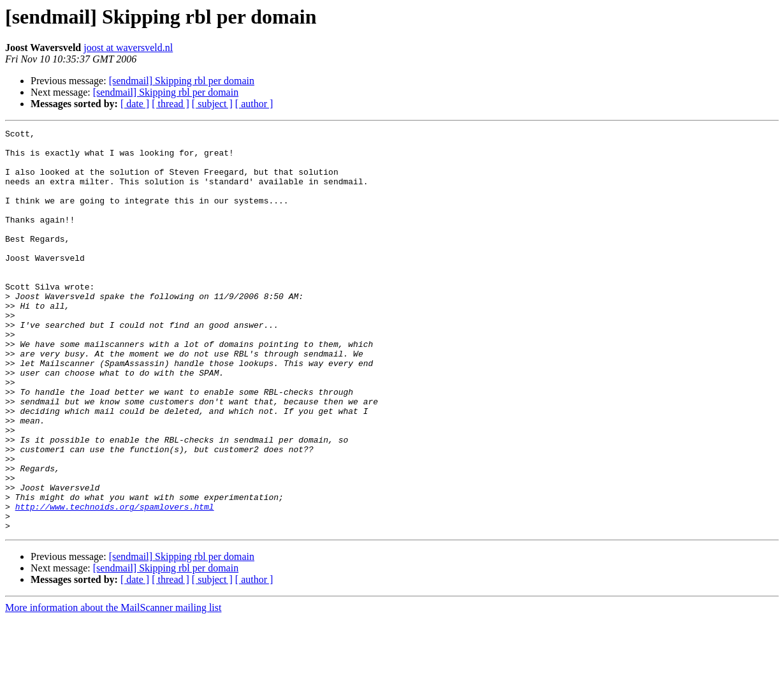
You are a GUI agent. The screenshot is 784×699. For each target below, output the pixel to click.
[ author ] (254, 104)
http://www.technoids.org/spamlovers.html (115, 583)
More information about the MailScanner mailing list (113, 688)
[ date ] (135, 104)
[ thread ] (171, 104)
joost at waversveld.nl (128, 48)
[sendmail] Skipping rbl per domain (182, 81)
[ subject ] (212, 104)
